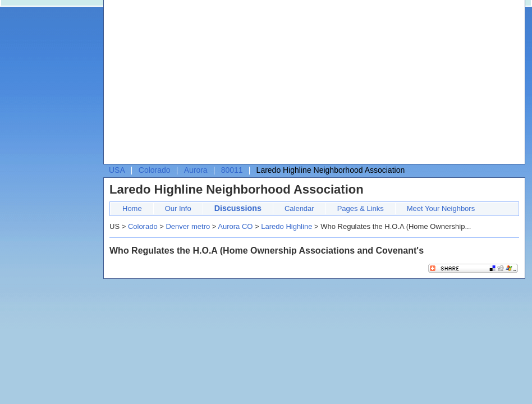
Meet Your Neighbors (441, 208)
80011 (232, 170)
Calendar (299, 208)
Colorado (155, 170)
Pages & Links (361, 208)
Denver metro (188, 226)
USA (117, 170)
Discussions (238, 208)
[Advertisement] (277, 85)
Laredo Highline (286, 226)
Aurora (196, 170)
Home (132, 208)
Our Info (178, 208)
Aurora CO (235, 226)
